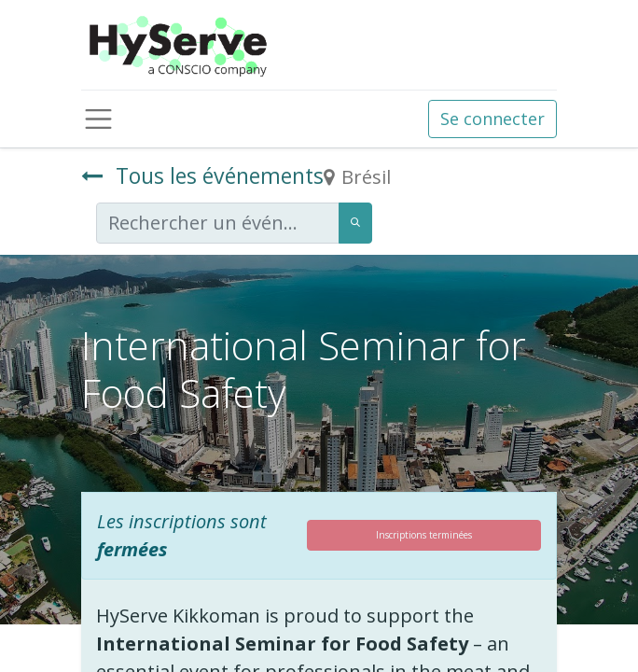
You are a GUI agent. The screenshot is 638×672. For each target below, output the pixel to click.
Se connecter (492, 119)
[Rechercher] (355, 223)
